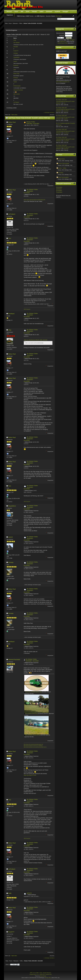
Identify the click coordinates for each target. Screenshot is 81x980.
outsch (15, 61)
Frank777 (16, 51)
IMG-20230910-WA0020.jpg (31, 714)
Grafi (15, 40)
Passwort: (62, 36)
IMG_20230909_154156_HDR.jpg (32, 735)
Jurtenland (59, 189)
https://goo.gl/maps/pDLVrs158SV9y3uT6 (34, 200)
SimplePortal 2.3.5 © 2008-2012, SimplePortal (40, 974)
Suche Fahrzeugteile (64, 164)
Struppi (60, 125)
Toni (10, 238)
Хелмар (16, 53)
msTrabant (16, 102)
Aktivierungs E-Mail (63, 43)
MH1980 (16, 47)
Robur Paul (16, 74)
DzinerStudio (43, 976)
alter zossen (17, 94)
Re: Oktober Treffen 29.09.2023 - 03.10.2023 (31, 191)
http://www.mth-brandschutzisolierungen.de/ (33, 744)
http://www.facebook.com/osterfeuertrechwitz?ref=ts (35, 747)
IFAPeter (16, 78)
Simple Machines (47, 973)
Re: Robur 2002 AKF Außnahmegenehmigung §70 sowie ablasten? (65, 101)
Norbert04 (66, 111)
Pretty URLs (48, 978)
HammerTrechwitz (18, 90)
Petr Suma (59, 16)
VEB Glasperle (27, 309)
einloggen (72, 40)
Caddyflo (66, 119)
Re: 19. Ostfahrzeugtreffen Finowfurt (66, 123)
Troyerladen (59, 192)
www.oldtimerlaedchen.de (63, 82)
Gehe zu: (8, 964)
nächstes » (52, 112)
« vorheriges (47, 112)
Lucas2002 (66, 141)
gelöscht (29, 893)
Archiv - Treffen (62, 168)
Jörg (10, 330)
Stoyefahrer (16, 57)
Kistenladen (59, 187)
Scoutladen (59, 191)
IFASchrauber (17, 86)
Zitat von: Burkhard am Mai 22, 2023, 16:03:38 (36, 340)
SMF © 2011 (39, 973)
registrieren (63, 41)
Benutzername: (60, 33)
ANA (15, 70)
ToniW (15, 82)
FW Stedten (17, 43)
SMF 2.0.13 (33, 973)
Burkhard (16, 65)
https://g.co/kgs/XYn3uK (30, 775)
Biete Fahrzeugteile (64, 177)
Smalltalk (61, 173)
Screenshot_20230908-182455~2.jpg (33, 692)
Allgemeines (62, 159)
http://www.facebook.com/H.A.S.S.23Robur (33, 746)
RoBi (10, 893)
